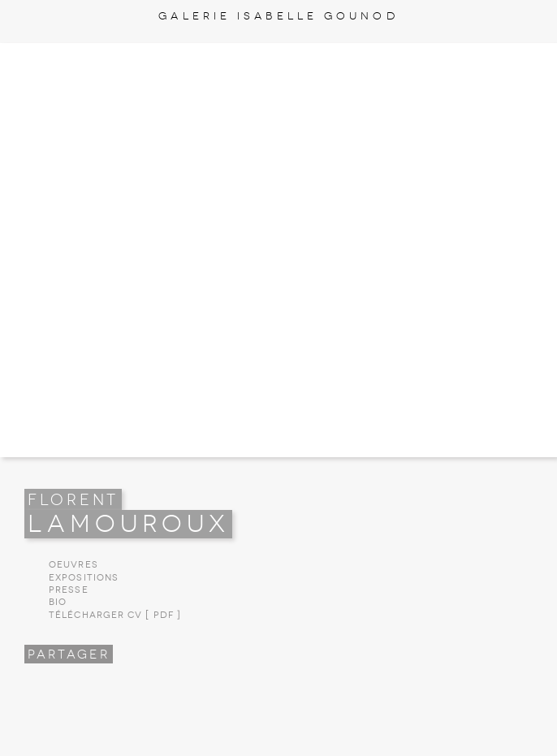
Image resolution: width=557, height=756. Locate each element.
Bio (58, 602)
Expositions (84, 578)
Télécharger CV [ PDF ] (115, 615)
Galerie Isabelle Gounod (278, 16)
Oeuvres (73, 565)
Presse (69, 590)
